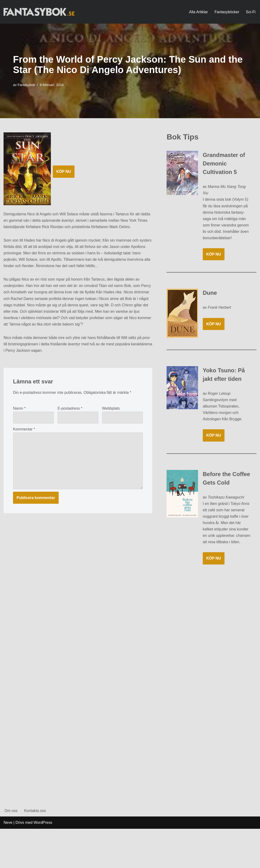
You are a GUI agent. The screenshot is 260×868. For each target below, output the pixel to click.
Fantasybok (26, 85)
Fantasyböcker (227, 12)
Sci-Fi (251, 12)
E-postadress (70, 409)
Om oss (11, 850)
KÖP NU (64, 171)
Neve (8, 862)
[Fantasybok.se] (39, 12)
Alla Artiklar (198, 12)
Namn (19, 409)
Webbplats (111, 409)
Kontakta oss (35, 850)
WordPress (43, 862)
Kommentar (24, 430)
